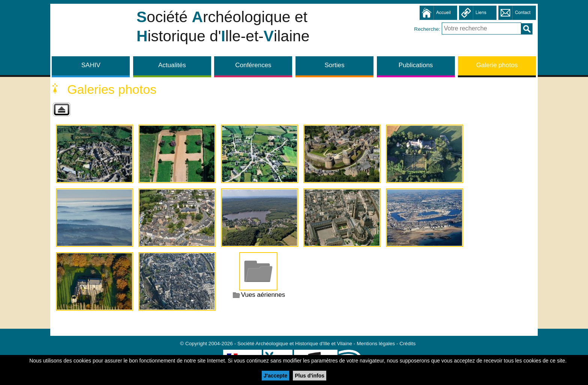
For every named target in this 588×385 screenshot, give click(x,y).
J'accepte (275, 376)
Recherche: (428, 29)
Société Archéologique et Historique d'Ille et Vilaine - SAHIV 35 (91, 32)
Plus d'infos (310, 376)
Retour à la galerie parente (61, 109)
